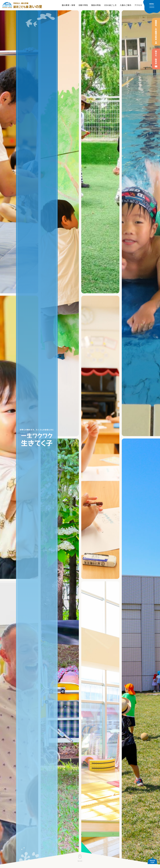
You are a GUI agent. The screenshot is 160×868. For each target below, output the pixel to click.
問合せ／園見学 (156, 58)
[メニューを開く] (152, 7)
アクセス (138, 5)
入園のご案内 (125, 5)
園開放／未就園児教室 (156, 30)
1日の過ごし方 (110, 5)
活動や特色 (83, 5)
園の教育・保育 (69, 5)
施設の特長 (96, 5)
